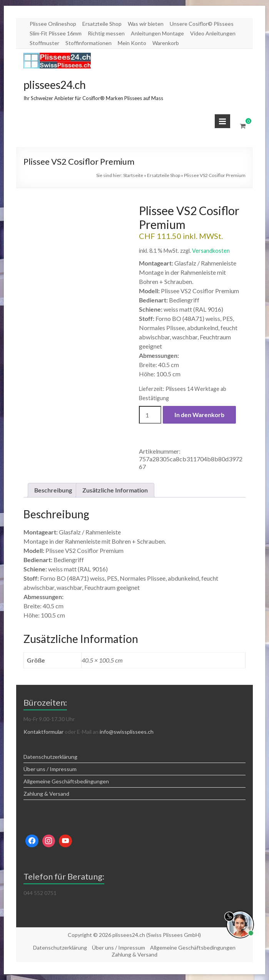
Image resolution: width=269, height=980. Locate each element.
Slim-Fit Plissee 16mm (56, 33)
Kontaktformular (43, 732)
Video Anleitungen (213, 33)
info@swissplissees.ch (127, 732)
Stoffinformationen (89, 43)
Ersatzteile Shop (102, 24)
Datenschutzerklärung (50, 757)
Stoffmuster (44, 43)
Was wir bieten (146, 24)
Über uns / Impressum (50, 769)
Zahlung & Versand (46, 794)
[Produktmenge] (150, 415)
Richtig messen (106, 33)
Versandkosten (211, 251)
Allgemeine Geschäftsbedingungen (66, 781)
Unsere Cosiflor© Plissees (202, 24)
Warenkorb (166, 43)
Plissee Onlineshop (53, 24)
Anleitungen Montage (157, 33)
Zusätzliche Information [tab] (115, 490)
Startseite (133, 175)
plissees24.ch (55, 85)
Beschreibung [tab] (53, 490)
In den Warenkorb (199, 415)
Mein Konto (132, 43)
